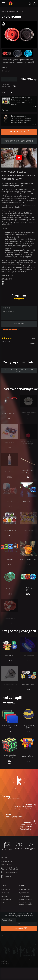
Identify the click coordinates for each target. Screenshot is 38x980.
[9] (15, 329)
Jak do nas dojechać (7, 865)
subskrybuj (19, 928)
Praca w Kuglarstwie (7, 861)
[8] (14, 329)
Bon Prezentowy (6, 889)
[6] (11, 329)
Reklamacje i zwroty (7, 903)
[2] (5, 329)
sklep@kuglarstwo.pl (9, 872)
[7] (12, 329)
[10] (17, 329)
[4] (8, 329)
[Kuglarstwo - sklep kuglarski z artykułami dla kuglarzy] (11, 3)
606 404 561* (7, 876)
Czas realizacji (5, 893)
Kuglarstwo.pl (6, 960)
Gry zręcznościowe (12, 11)
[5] (9, 329)
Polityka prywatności (25, 896)
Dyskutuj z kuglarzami (19, 816)
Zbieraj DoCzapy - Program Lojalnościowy (25, 904)
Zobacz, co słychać (19, 798)
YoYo (21, 11)
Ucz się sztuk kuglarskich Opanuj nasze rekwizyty (19, 807)
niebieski (7, 71)
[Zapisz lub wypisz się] (9, 920)
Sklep (3, 11)
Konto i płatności (6, 900)
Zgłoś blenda (5, 935)
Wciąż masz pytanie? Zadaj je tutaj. (19, 370)
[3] (6, 329)
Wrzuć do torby (18, 132)
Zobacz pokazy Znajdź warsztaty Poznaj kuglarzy (19, 826)
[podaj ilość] (9, 79)
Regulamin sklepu (24, 893)
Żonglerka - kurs (6, 963)
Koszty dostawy (6, 896)
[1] (3, 329)
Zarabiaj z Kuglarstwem (25, 900)
